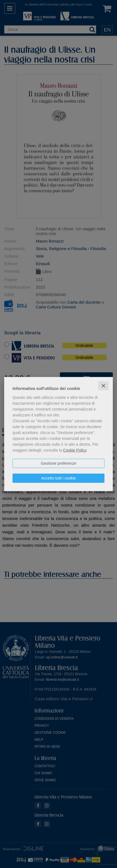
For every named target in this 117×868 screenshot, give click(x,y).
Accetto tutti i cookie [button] (59, 478)
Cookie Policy (75, 450)
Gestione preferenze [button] (59, 463)
